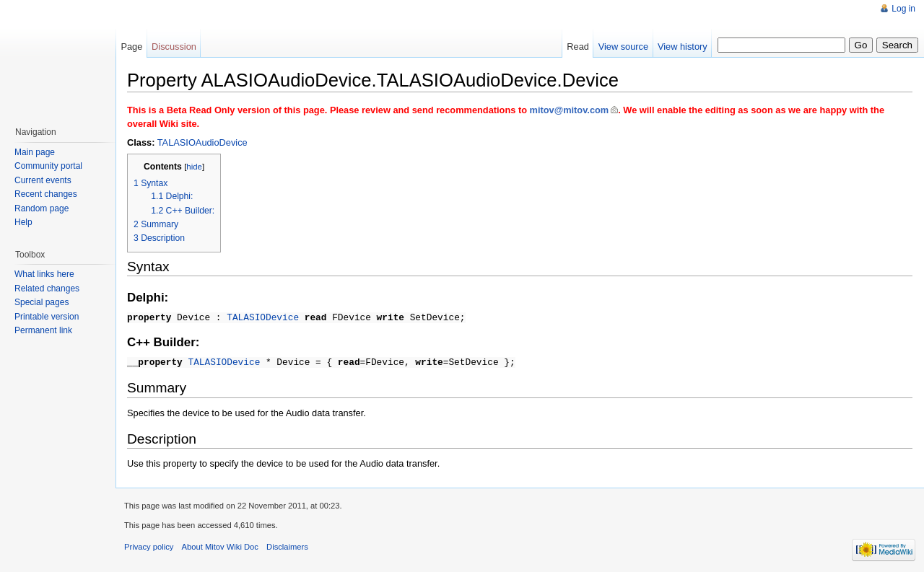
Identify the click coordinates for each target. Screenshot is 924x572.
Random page (42, 208)
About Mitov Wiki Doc (220, 545)
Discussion (174, 47)
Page (131, 47)
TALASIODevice (263, 317)
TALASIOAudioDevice (202, 142)
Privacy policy (149, 545)
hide (194, 167)
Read (578, 47)
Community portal (48, 166)
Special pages (42, 302)
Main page (35, 152)
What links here (44, 274)
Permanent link (43, 330)
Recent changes (46, 194)
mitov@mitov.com (570, 110)
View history (683, 47)
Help (23, 222)
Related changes (47, 289)
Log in (903, 9)
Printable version (47, 317)
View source (623, 47)
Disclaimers (287, 545)
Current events (43, 180)
